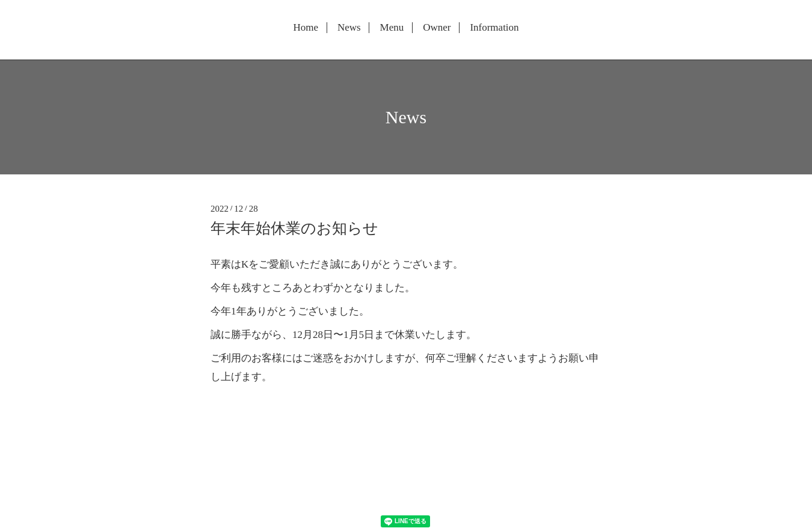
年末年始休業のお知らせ (294, 228)
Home (306, 28)
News (349, 28)
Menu (392, 28)
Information (494, 28)
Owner (437, 28)
